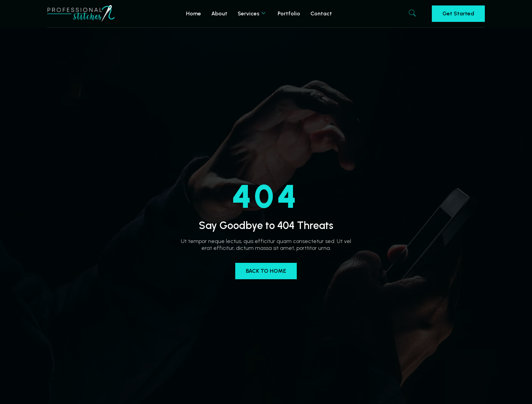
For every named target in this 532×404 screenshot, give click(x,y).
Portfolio (289, 14)
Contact (321, 14)
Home (194, 14)
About (219, 14)
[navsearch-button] (412, 14)
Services (251, 14)
